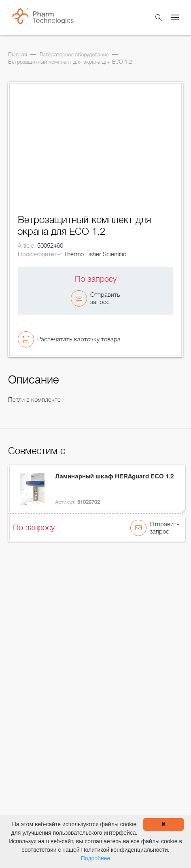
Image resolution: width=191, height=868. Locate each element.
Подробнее (96, 858)
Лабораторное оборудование (74, 55)
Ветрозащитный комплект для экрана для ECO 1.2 (70, 62)
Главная (18, 55)
